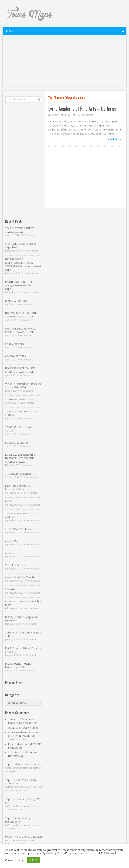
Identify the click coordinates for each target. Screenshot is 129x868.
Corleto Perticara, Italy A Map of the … (23, 634)
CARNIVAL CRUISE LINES (20, 399)
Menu (10, 31)
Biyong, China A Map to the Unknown (22, 619)
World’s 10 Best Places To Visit (23, 837)
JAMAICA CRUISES (16, 301)
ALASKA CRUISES (15, 356)
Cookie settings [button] (15, 860)
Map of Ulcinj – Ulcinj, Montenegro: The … (19, 665)
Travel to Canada (15, 565)
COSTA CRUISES (14, 344)
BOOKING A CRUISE (17, 443)
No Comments (85, 115)
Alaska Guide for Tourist (20, 577)
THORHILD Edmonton (18, 474)
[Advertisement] (65, 63)
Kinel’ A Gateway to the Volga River (23, 603)
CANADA (10, 589)
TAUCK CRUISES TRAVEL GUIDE (20, 429)
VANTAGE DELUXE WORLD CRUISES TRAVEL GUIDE (21, 330)
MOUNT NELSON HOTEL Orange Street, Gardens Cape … (19, 285)
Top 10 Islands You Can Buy (22, 764)
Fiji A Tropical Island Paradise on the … (24, 650)
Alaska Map (12, 541)
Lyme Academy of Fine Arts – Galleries (82, 109)
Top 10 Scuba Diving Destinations (18, 820)
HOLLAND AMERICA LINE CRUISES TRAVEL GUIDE (20, 370)
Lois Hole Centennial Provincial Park (18, 488)
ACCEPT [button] (33, 860)
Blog (68, 115)
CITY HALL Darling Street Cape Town (20, 246)
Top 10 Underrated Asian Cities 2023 (21, 782)
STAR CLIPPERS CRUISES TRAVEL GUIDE (20, 230)
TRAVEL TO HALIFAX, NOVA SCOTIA (21, 413)
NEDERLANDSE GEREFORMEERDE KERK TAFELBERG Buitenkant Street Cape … (23, 265)
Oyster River (30, 728)
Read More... (116, 139)
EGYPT (9, 501)
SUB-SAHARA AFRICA (18, 529)
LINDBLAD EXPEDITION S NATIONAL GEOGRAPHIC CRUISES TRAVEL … (20, 458)
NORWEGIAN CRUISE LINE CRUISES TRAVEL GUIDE (21, 315)
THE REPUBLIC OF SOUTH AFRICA (20, 515)
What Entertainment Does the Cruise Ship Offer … (23, 386)
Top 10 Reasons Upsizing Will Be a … (23, 801)
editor (55, 115)
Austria (10, 553)
